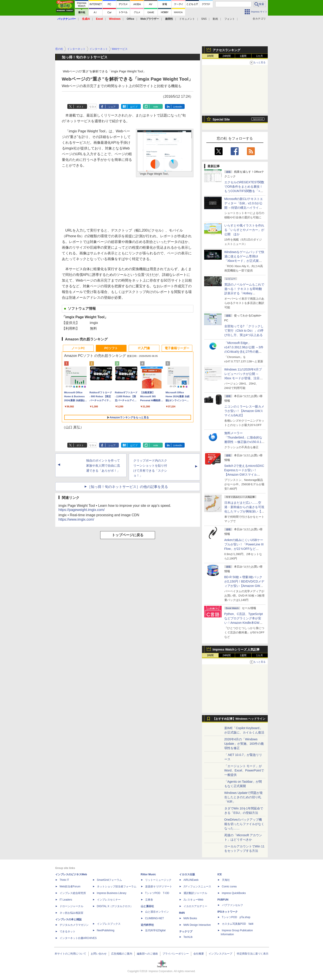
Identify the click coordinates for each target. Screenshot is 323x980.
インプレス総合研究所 (73, 893)
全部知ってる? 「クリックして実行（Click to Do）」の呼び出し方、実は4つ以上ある (244, 331)
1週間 (243, 56)
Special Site (221, 119)
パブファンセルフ (232, 905)
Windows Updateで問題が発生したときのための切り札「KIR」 (244, 797)
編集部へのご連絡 (147, 954)
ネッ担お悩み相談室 (71, 913)
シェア (112, 107)
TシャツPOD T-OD (157, 893)
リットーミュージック (158, 880)
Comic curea (229, 886)
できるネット (68, 931)
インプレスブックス (109, 924)
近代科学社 (147, 925)
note (156, 107)
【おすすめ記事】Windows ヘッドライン (239, 719)
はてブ (134, 107)
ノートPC (78, 348)
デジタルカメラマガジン (74, 925)
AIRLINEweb (191, 880)
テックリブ (186, 931)
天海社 (226, 880)
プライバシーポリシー (176, 954)
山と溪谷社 (147, 906)
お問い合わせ (99, 954)
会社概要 (199, 954)
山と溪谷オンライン (157, 912)
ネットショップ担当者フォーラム (117, 886)
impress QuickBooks (234, 893)
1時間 (210, 56)
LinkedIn (178, 107)
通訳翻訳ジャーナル (195, 893)
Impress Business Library (112, 893)
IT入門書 (144, 348)
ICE (220, 874)
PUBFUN (223, 900)
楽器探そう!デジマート (159, 886)
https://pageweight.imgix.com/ (82, 510)
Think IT (64, 880)
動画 (215, 19)
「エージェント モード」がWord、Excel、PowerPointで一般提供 (244, 770)
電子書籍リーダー (177, 348)
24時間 (227, 56)
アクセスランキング (227, 50)
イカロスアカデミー (195, 906)
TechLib (188, 937)
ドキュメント (187, 19)
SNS (204, 19)
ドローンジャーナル (71, 906)
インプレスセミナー (109, 900)
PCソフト (111, 348)
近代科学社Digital (155, 930)
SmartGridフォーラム (110, 880)
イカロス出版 (187, 874)
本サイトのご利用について (70, 954)
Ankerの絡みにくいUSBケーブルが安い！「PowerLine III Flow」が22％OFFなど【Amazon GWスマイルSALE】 (244, 549)
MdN (182, 913)
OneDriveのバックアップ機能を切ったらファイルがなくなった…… (244, 824)
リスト (93, 107)
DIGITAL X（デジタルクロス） (115, 906)
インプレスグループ (220, 954)
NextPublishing (106, 930)
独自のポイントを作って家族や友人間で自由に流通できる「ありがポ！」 (103, 466)
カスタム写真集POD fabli (238, 924)
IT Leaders (66, 900)
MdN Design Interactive (197, 925)
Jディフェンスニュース (197, 886)
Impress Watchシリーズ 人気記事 (236, 649)
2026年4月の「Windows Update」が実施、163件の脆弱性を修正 (244, 744)
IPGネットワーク (228, 912)
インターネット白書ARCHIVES (78, 938)
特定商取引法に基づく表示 (253, 954)
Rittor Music (148, 874)
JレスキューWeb (193, 900)
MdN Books (190, 918)
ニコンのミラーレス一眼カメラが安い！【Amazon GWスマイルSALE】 (244, 411)
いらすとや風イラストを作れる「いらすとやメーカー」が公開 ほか (244, 230)
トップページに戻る (128, 535)
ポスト (80, 107)
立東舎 (149, 900)
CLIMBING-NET (155, 918)
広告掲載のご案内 (122, 954)
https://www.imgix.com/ (76, 519)
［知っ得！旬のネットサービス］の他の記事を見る (128, 487)
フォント (230, 19)
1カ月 (260, 56)
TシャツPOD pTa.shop (236, 917)
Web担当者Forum (70, 886)
